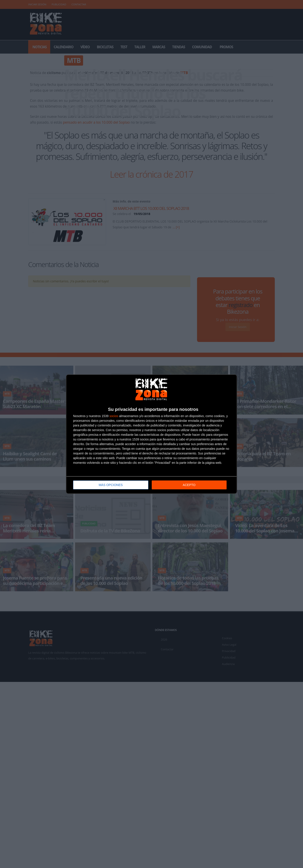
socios (114, 416)
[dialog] (151, 434)
